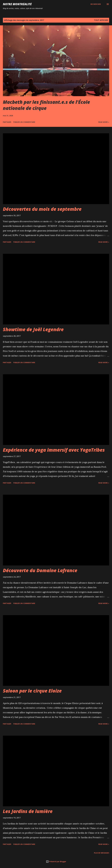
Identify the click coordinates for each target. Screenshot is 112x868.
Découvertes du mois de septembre (42, 209)
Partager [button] (7, 122)
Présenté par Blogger (56, 861)
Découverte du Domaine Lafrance (40, 570)
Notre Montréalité (17, 4)
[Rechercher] (96, 4)
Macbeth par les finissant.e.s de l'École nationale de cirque (46, 105)
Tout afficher (101, 20)
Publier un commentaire (24, 122)
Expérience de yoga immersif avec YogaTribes (54, 450)
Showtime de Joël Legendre (33, 329)
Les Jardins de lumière (28, 811)
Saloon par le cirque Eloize (32, 691)
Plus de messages (102, 853)
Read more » (104, 122)
